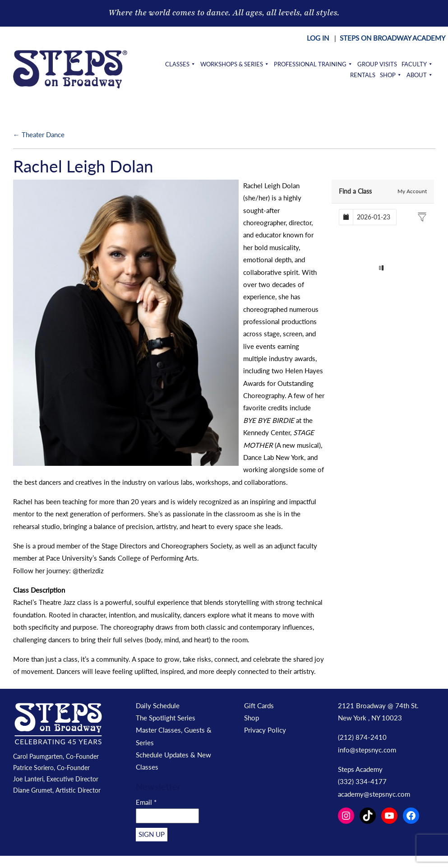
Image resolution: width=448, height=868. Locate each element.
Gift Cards (259, 706)
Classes (180, 64)
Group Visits (377, 64)
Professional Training (313, 64)
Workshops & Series (235, 64)
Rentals (363, 75)
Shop (391, 75)
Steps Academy (360, 769)
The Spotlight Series (166, 718)
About (420, 75)
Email (146, 802)
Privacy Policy (265, 730)
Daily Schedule (158, 706)
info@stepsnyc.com (367, 750)
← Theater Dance (39, 135)
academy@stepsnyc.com (374, 794)
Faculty (417, 64)
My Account (412, 191)
